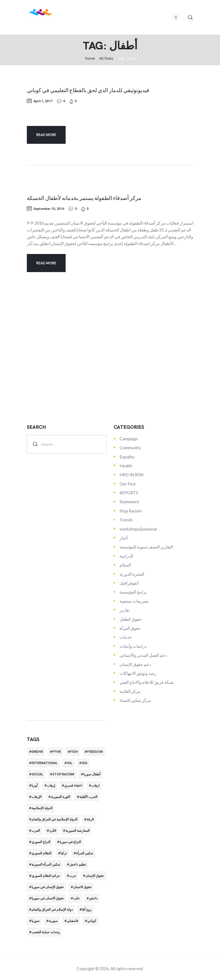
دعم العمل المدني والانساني (143, 655)
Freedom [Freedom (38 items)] (95, 752)
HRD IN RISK (132, 475)
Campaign (129, 439)
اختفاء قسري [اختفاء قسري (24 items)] (73, 785)
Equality (127, 457)
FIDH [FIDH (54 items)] (74, 752)
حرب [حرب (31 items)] (73, 876)
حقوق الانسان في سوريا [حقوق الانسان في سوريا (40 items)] (48, 898)
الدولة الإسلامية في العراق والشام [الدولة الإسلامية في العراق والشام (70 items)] (54, 819)
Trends (126, 520)
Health (126, 466)
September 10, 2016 (49, 209)
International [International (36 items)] (45, 763)
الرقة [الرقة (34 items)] (90, 819)
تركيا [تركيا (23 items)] (64, 853)
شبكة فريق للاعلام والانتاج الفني (147, 682)
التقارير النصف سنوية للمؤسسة (146, 547)
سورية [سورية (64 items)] (53, 921)
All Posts (106, 59)
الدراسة (126, 556)
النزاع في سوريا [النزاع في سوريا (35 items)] (70, 842)
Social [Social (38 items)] (37, 774)
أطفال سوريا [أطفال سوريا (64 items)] (92, 774)
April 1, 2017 (43, 101)
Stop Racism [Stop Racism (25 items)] (63, 774)
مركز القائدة (130, 691)
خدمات (126, 637)
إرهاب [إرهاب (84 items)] (51, 785)
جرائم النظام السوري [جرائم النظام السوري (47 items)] (46, 876)
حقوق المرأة (130, 628)
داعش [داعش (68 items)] (93, 898)
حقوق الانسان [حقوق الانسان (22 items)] (82, 887)
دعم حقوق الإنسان (135, 664)
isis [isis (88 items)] (84, 763)
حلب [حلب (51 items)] (76, 898)
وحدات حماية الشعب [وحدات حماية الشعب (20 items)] (46, 932)
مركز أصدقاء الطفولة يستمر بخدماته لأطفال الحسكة (84, 198)
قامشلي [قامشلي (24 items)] (72, 921)
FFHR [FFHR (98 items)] (57, 752)
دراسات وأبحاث (133, 646)
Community (130, 448)
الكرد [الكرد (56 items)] (53, 831)
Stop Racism (131, 511)
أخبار (124, 538)
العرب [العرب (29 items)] (36, 831)
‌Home (90, 59)
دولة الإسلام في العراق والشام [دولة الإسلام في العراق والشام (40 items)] (52, 910)
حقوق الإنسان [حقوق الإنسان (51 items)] (95, 876)
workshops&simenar (138, 529)
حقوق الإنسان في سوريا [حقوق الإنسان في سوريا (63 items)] (48, 887)
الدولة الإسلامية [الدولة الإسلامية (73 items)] (42, 808)
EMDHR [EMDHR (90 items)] (37, 752)
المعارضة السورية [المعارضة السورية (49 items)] (78, 831)
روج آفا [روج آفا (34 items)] (87, 910)
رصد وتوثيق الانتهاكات (138, 673)
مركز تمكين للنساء (135, 700)
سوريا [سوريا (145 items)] (36, 921)
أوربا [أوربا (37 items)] (35, 785)
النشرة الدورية (132, 574)
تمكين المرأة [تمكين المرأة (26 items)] (85, 853)
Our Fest (128, 484)
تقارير (125, 610)
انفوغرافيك (129, 583)
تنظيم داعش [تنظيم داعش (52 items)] (78, 864)
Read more (46, 135)
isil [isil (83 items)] (70, 763)
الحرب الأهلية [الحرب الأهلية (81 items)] (88, 797)
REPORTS (129, 493)
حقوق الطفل (131, 619)
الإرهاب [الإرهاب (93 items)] (37, 797)
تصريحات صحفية (134, 601)
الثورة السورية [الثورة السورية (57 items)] (60, 797)
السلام (125, 565)
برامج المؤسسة (133, 592)
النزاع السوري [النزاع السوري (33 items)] (41, 842)
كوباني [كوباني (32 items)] (92, 921)
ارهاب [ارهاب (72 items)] (95, 785)
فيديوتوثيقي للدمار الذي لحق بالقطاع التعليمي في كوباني (88, 90)
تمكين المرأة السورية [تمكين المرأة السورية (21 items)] (46, 864)
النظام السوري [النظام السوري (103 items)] (41, 853)
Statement (129, 502)
